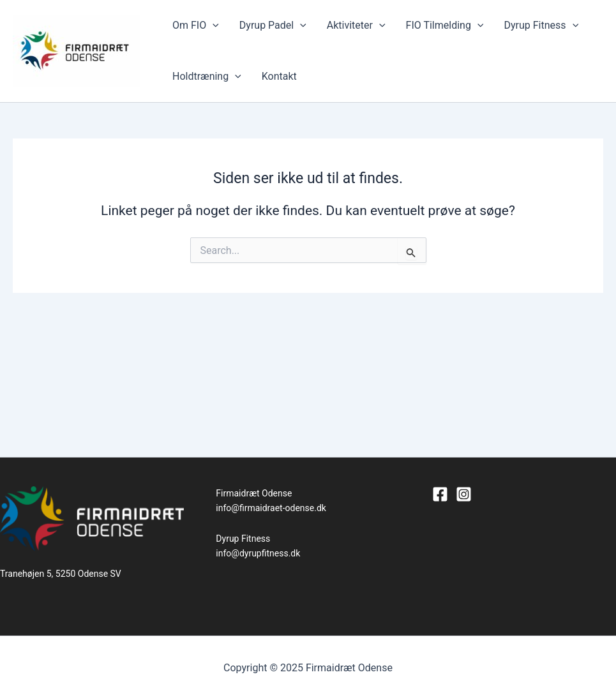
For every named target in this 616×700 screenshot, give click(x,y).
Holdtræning (207, 77)
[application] (213, 26)
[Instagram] (464, 494)
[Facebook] (440, 494)
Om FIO (196, 26)
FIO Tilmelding (445, 26)
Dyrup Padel (273, 26)
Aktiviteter (356, 26)
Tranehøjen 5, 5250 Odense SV (61, 574)
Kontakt (279, 76)
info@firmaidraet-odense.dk (271, 508)
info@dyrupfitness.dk (258, 553)
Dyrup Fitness (541, 26)
